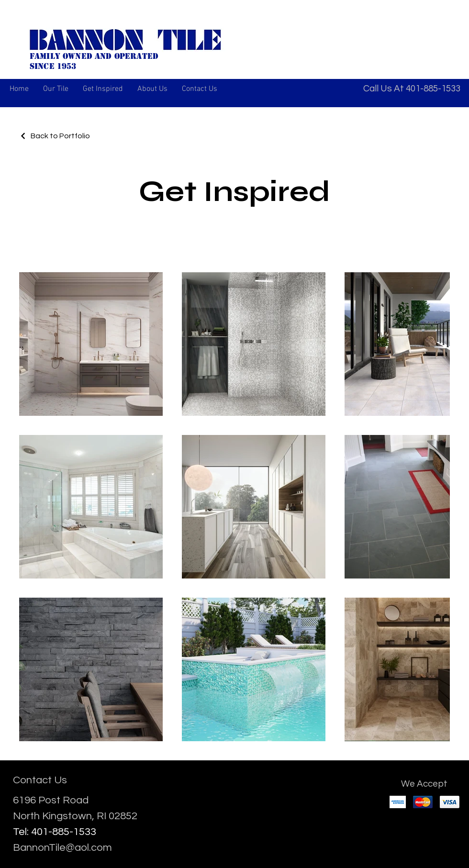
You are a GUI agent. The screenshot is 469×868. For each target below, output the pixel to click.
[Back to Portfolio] (55, 136)
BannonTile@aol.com (62, 848)
